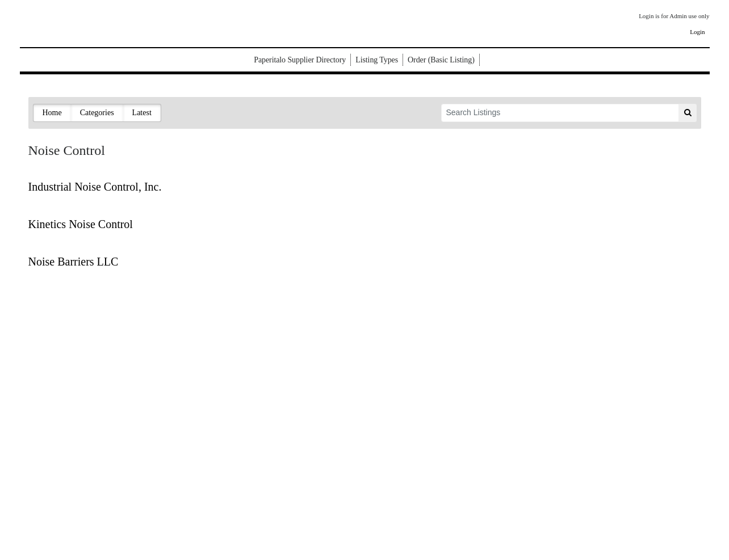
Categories (97, 113)
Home (52, 113)
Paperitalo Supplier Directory (300, 60)
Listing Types (377, 60)
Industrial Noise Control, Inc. (95, 187)
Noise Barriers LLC (74, 262)
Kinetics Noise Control (81, 224)
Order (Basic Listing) (441, 60)
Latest (142, 113)
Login (697, 32)
